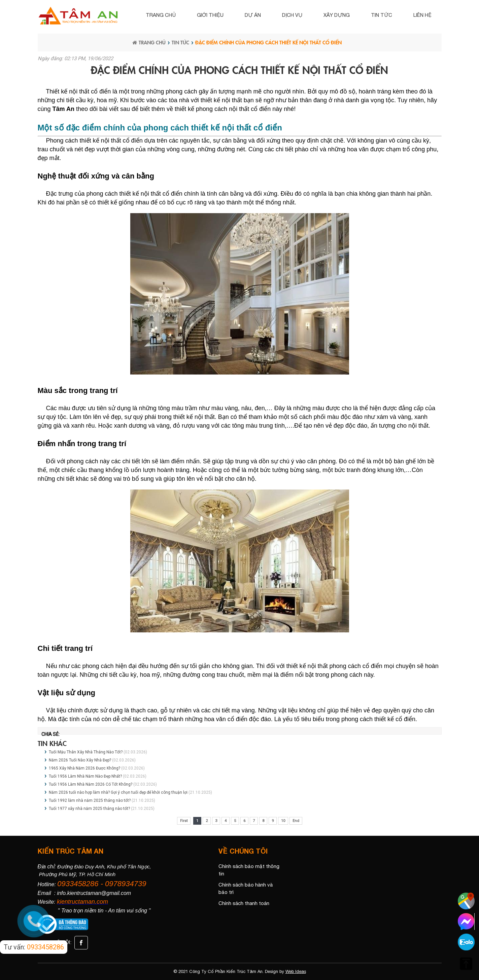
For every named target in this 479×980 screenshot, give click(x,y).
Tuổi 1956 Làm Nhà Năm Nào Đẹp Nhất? (85, 776)
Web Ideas (296, 971)
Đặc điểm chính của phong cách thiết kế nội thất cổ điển (268, 42)
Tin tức (382, 15)
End (296, 821)
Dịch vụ (292, 15)
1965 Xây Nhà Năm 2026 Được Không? (85, 768)
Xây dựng (337, 15)
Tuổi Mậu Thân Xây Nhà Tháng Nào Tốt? (86, 752)
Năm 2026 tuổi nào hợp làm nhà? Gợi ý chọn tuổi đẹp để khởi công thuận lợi (118, 792)
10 (283, 821)
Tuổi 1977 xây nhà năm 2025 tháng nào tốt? (89, 809)
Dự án (253, 15)
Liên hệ (422, 15)
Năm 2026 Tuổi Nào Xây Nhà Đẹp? (80, 760)
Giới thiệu (210, 15)
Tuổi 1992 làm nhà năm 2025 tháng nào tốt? (90, 800)
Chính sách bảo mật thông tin (249, 870)
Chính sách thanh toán (244, 903)
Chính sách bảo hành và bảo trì (246, 889)
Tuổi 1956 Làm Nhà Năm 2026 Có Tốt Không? (91, 784)
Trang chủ (161, 15)
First (184, 821)
